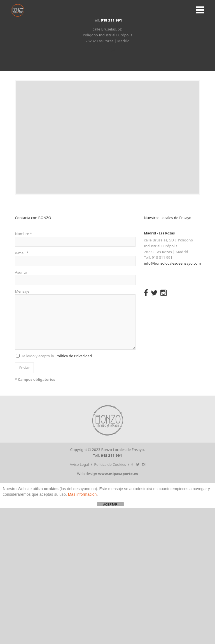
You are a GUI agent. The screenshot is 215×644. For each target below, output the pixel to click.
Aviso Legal (79, 464)
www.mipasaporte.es (118, 474)
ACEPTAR (110, 504)
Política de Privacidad (73, 356)
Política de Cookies (110, 464)
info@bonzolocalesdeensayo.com (172, 263)
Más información (82, 494)
